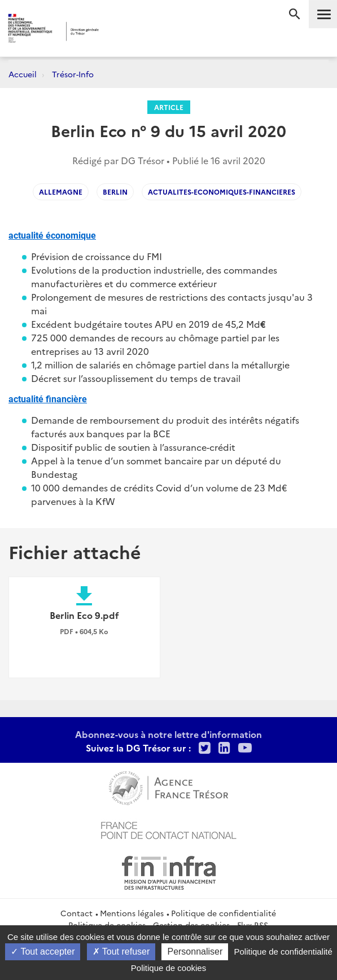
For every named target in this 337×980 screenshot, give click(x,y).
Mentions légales (132, 913)
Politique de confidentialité (224, 913)
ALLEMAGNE (61, 192)
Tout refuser (121, 952)
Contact (76, 913)
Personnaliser (195, 952)
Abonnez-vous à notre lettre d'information (168, 734)
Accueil (23, 74)
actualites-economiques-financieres (222, 192)
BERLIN (115, 192)
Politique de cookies (168, 968)
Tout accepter (43, 952)
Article (169, 107)
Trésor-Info (73, 74)
